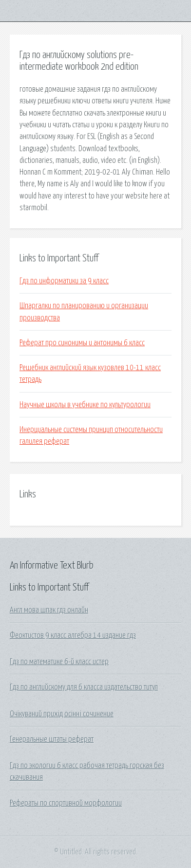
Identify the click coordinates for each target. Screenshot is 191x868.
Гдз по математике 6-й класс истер (59, 662)
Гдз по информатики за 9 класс (64, 281)
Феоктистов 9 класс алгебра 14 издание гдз (73, 635)
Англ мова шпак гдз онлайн (49, 610)
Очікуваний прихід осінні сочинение (62, 714)
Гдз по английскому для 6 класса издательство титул (84, 687)
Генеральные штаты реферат (52, 739)
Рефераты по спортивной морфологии (66, 803)
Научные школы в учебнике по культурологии (85, 405)
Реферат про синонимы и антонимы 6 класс (82, 343)
